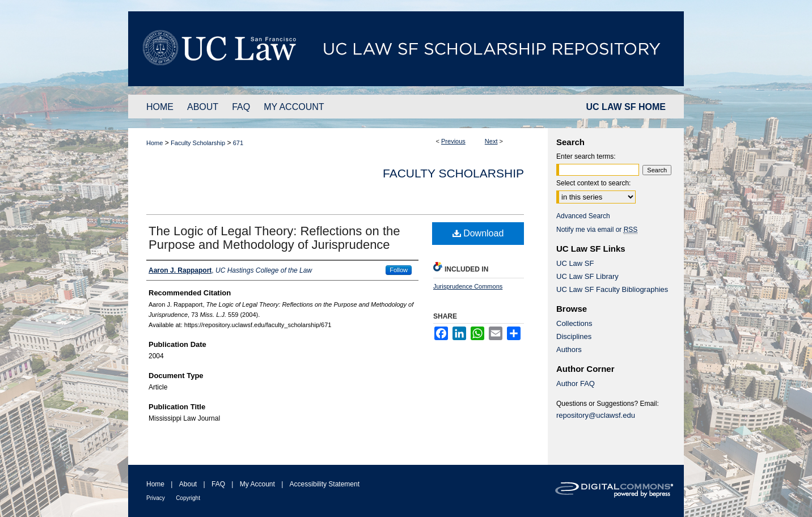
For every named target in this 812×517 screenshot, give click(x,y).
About (188, 484)
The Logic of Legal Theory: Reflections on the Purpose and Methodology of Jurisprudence (274, 238)
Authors (569, 349)
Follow (399, 270)
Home (155, 143)
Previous (453, 141)
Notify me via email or (597, 230)
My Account (257, 484)
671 (238, 143)
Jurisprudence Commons (468, 286)
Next (491, 141)
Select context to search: (593, 183)
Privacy (156, 498)
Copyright (188, 498)
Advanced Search (583, 216)
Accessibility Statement (325, 484)
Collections (574, 323)
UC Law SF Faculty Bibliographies (612, 289)
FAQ (218, 484)
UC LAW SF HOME (626, 107)
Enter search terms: (586, 156)
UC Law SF (575, 263)
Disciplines (574, 336)
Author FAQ (576, 383)
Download (478, 233)
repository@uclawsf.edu (596, 415)
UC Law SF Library (587, 276)
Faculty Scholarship (198, 143)
